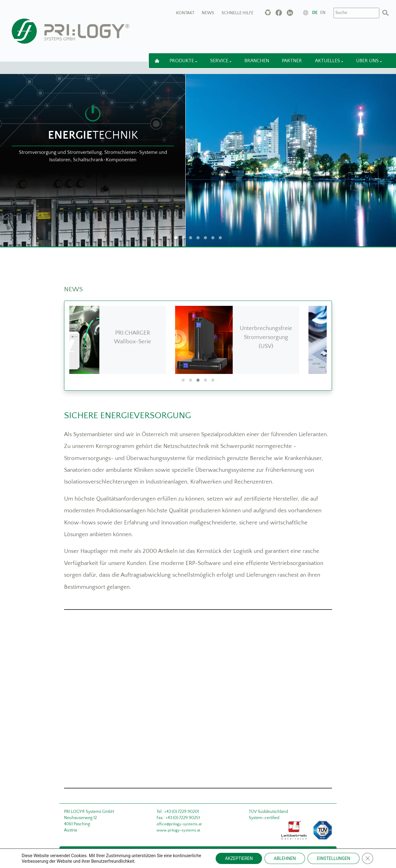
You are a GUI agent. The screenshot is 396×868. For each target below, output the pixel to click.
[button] (183, 380)
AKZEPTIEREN (239, 858)
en (323, 13)
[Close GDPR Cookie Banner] (368, 858)
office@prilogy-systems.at (179, 824)
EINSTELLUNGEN (334, 858)
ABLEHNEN (285, 858)
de (315, 13)
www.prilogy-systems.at (178, 830)
